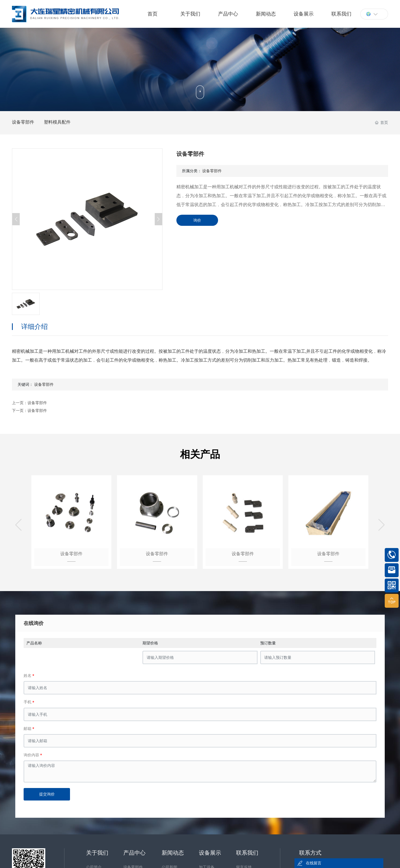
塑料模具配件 (57, 122)
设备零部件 (23, 122)
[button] (18, 525)
